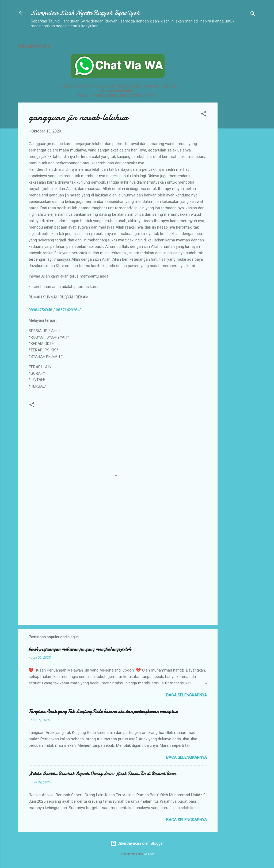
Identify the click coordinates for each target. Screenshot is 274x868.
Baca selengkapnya (187, 695)
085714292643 (69, 310)
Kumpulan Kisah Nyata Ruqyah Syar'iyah (85, 13)
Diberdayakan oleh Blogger (137, 843)
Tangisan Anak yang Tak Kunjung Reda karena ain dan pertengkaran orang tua (103, 712)
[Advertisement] (239, 119)
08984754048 (40, 310)
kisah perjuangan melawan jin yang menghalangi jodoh (80, 649)
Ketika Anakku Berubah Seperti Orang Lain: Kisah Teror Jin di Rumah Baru (102, 774)
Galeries (149, 854)
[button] (204, 115)
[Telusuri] (253, 15)
